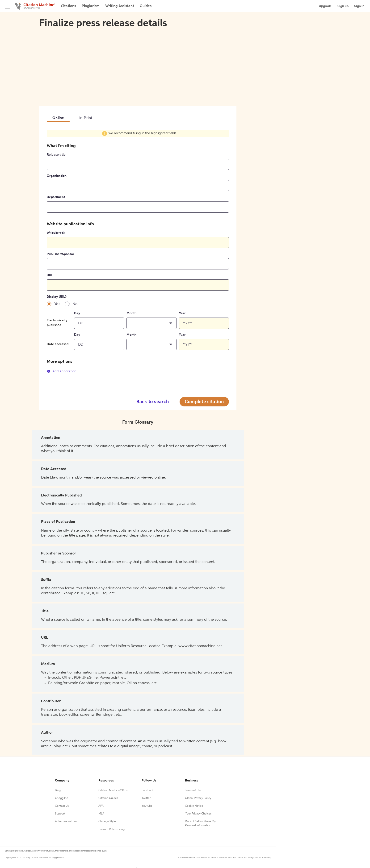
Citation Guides (108, 798)
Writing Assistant (120, 6)
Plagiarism (91, 6)
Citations (68, 6)
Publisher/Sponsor (60, 254)
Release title (56, 155)
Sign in (359, 6)
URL (50, 275)
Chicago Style (107, 822)
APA (101, 806)
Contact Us (62, 806)
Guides (146, 6)
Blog (58, 790)
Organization (57, 176)
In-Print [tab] (86, 118)
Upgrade (325, 6)
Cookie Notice (194, 806)
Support (60, 814)
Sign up (343, 6)
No (75, 304)
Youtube (147, 806)
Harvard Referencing (111, 829)
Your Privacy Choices (198, 814)
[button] (151, 323)
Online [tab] (58, 118)
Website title (56, 233)
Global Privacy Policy (198, 798)
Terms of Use (193, 790)
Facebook (148, 790)
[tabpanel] (138, 254)
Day (77, 313)
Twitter (146, 798)
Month (131, 313)
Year (182, 313)
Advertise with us (66, 822)
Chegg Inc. (62, 798)
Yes (57, 304)
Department (56, 197)
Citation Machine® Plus (113, 790)
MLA (101, 814)
